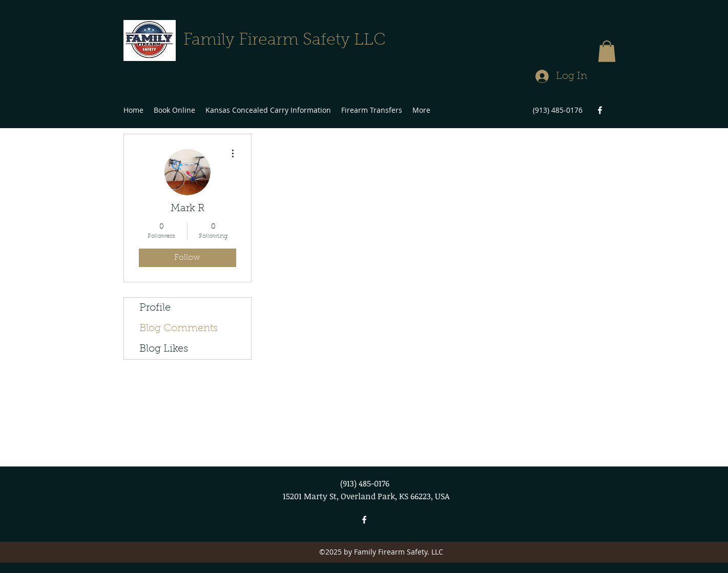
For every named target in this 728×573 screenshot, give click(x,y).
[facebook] (600, 110)
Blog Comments (179, 329)
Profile (155, 308)
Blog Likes (164, 349)
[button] (607, 51)
